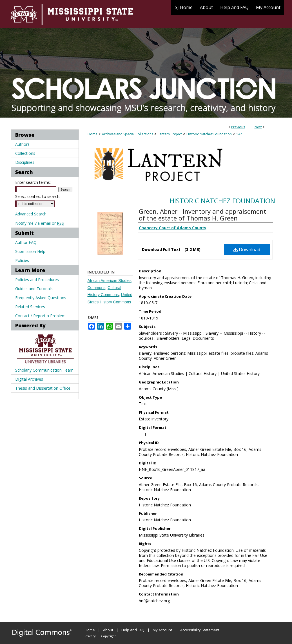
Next (258, 127)
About (108, 630)
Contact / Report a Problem (40, 316)
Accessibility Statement (200, 630)
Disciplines (25, 162)
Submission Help (30, 251)
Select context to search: (38, 196)
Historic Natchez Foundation (209, 134)
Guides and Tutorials (34, 289)
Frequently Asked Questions (41, 298)
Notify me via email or (40, 223)
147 (239, 134)
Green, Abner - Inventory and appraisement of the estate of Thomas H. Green (202, 215)
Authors (22, 144)
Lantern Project (170, 134)
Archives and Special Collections (128, 134)
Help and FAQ (133, 630)
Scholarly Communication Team (44, 370)
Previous (238, 127)
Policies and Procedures (37, 280)
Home (92, 134)
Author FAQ (26, 242)
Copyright (108, 636)
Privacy (90, 636)
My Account (162, 630)
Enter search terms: (33, 182)
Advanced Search (31, 214)
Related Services (30, 307)
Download (247, 250)
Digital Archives (29, 379)
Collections (25, 153)
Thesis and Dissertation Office (43, 388)
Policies (22, 260)
